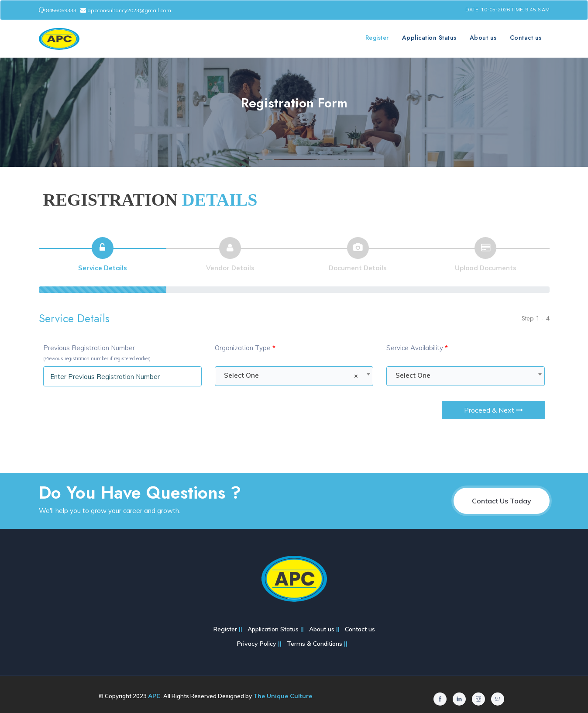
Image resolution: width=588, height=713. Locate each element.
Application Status (429, 38)
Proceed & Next (493, 410)
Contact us (526, 38)
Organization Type (245, 348)
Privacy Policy (258, 644)
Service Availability (417, 348)
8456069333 (58, 10)
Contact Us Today (502, 501)
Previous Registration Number (97, 353)
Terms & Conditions (315, 644)
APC (154, 696)
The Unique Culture (283, 696)
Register (377, 38)
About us (483, 38)
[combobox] (294, 376)
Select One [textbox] (291, 376)
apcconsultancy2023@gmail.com (126, 10)
